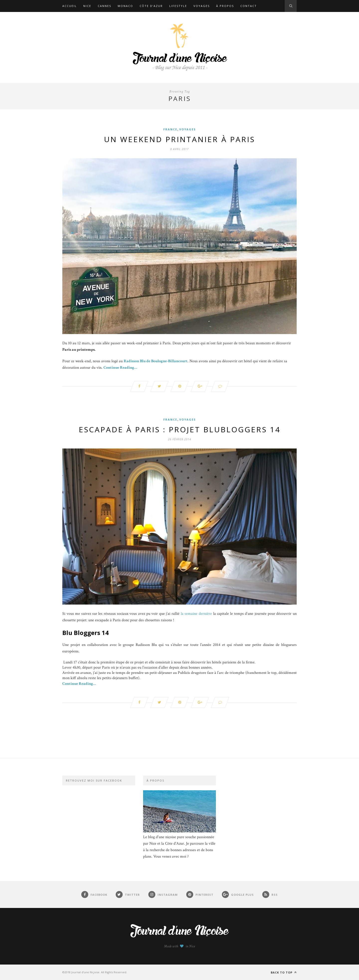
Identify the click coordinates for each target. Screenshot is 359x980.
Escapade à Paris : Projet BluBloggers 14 (180, 429)
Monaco (125, 6)
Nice (87, 6)
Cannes (104, 6)
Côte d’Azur (151, 6)
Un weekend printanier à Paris (179, 139)
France (170, 129)
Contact (249, 6)
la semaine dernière (196, 614)
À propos (225, 6)
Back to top (284, 972)
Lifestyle (178, 6)
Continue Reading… (120, 368)
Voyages (202, 6)
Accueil (70, 6)
